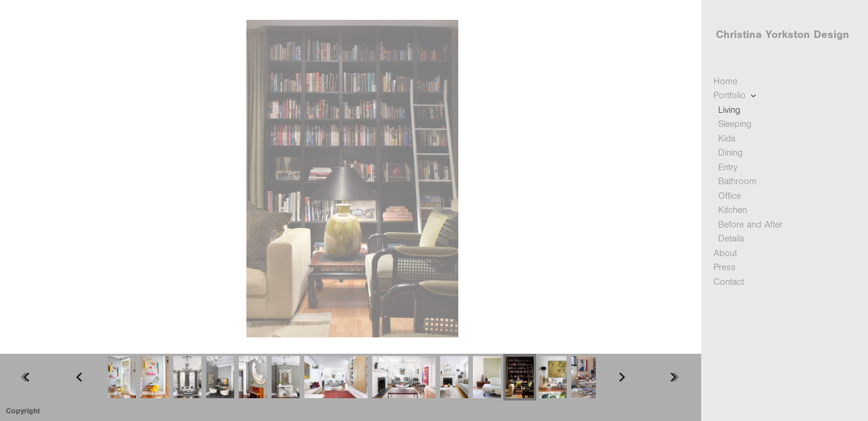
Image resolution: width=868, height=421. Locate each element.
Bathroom (737, 181)
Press (725, 267)
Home (725, 81)
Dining (730, 153)
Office (730, 196)
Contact (729, 282)
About (725, 253)
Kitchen (733, 210)
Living (729, 110)
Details (731, 239)
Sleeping (735, 124)
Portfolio (736, 95)
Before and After (750, 225)
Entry (728, 167)
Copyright (23, 411)
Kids (727, 139)
